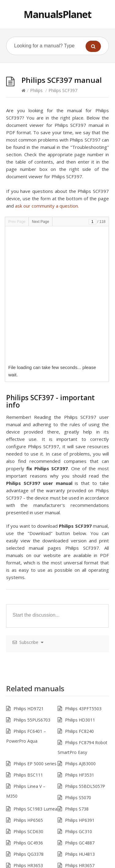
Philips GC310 (79, 697)
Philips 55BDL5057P (85, 652)
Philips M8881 (79, 787)
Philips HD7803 (80, 765)
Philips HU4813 (80, 720)
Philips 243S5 (27, 776)
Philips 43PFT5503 (83, 574)
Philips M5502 (79, 799)
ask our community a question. (47, 206)
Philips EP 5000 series (35, 629)
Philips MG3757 (29, 742)
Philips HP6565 (28, 686)
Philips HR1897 (28, 765)
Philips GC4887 (80, 708)
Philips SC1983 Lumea (35, 674)
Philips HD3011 (80, 585)
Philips (36, 90)
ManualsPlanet (57, 14)
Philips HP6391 (80, 686)
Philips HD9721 (29, 574)
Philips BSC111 (28, 640)
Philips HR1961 (80, 742)
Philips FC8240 (79, 597)
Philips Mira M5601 (32, 810)
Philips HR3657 (80, 731)
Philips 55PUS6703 (32, 585)
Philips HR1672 (28, 753)
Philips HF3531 (80, 640)
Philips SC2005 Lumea (87, 753)
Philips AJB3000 (80, 629)
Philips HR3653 (28, 731)
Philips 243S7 (78, 776)
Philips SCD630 (28, 697)
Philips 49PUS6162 (83, 810)
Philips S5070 (78, 663)
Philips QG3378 (29, 720)
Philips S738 (77, 674)
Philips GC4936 (28, 708)
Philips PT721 (27, 821)
